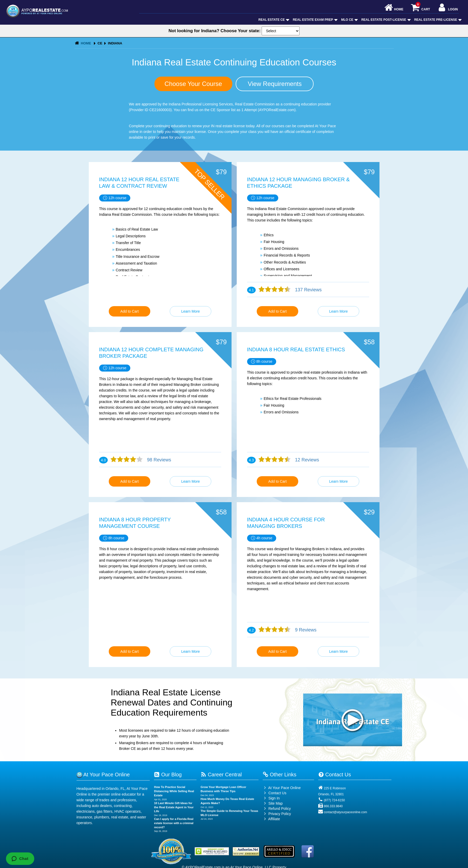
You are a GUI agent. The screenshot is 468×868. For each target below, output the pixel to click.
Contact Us (274, 793)
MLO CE (349, 20)
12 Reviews (307, 460)
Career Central (221, 775)
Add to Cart (130, 311)
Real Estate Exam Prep (315, 20)
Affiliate (271, 819)
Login (448, 8)
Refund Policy (280, 809)
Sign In (271, 798)
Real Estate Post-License (386, 20)
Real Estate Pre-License (438, 20)
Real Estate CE (273, 20)
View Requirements (275, 84)
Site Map (273, 803)
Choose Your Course (193, 84)
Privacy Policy (280, 814)
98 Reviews (159, 460)
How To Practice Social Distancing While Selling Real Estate (174, 791)
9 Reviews (305, 630)
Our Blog (168, 775)
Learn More (191, 311)
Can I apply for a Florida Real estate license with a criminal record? (174, 823)
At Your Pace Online (282, 788)
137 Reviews (308, 290)
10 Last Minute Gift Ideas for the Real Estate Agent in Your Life (174, 807)
